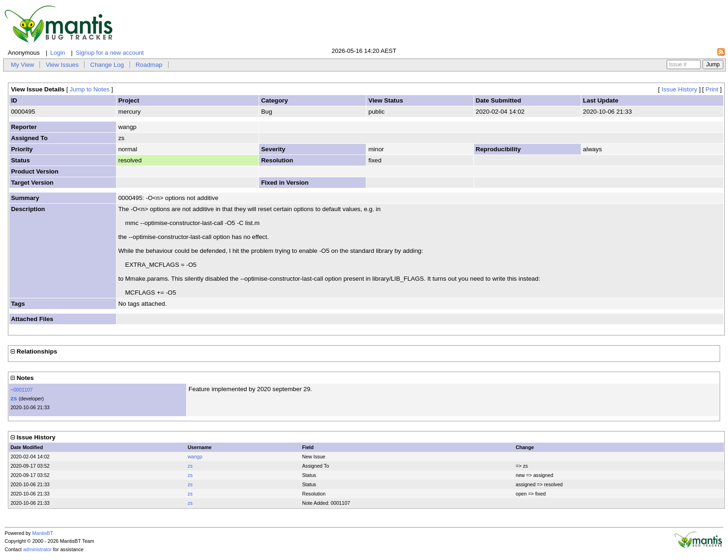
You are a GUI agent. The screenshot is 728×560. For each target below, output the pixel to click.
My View (22, 65)
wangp (195, 457)
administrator (38, 549)
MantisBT (42, 533)
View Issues (62, 65)
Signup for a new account (110, 53)
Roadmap (149, 65)
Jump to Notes (90, 89)
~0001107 (22, 390)
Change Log (107, 65)
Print (712, 89)
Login (58, 53)
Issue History (679, 89)
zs (14, 398)
